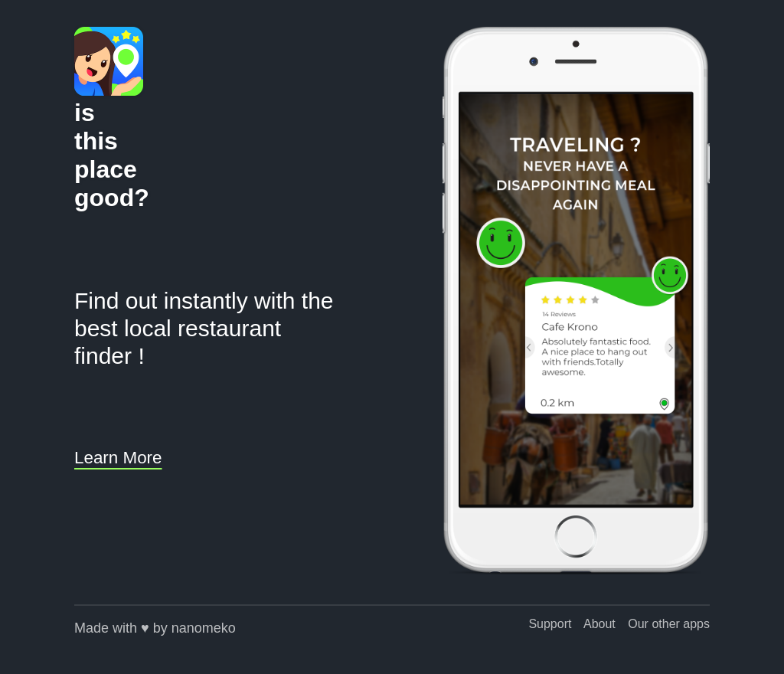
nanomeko (204, 628)
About (599, 624)
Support (550, 624)
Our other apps (669, 624)
